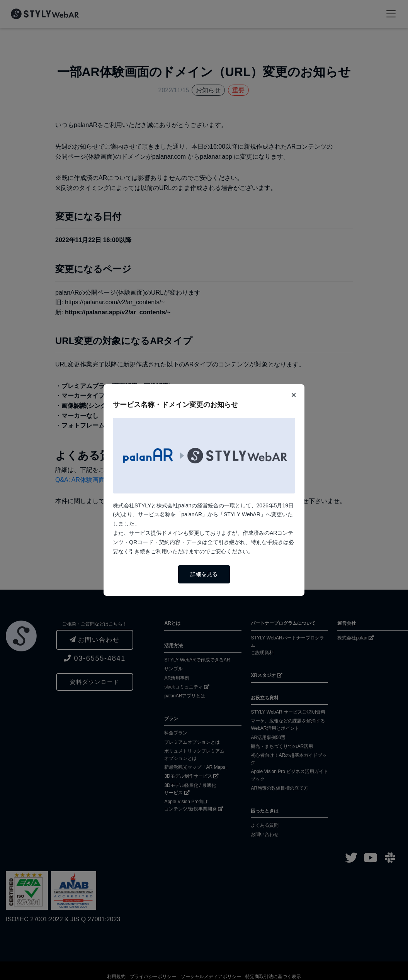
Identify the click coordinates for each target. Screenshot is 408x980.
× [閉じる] (294, 395)
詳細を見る (204, 574)
